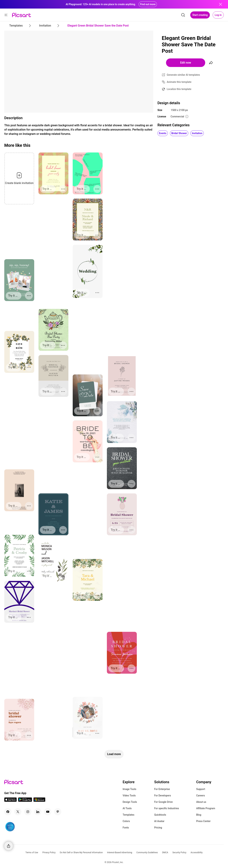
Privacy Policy (49, 853)
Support (201, 789)
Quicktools (160, 815)
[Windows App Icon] (39, 801)
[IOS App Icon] (11, 801)
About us (201, 802)
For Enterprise (162, 789)
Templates (128, 815)
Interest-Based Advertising (120, 853)
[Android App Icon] (25, 801)
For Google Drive (164, 802)
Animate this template (179, 82)
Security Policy (179, 853)
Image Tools (129, 789)
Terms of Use (32, 853)
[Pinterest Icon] (58, 812)
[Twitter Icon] (18, 812)
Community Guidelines (147, 853)
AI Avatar (159, 821)
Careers (200, 796)
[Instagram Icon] (28, 812)
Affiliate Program (206, 808)
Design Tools (130, 802)
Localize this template (179, 89)
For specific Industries (167, 808)
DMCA (165, 853)
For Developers (163, 796)
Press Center (203, 821)
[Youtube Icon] (48, 812)
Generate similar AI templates (183, 75)
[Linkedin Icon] (38, 812)
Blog (199, 815)
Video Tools (129, 796)
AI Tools (127, 808)
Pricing (158, 828)
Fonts (126, 828)
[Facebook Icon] (8, 812)
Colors (126, 821)
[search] (183, 15)
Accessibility (197, 853)
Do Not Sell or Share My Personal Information (81, 853)
